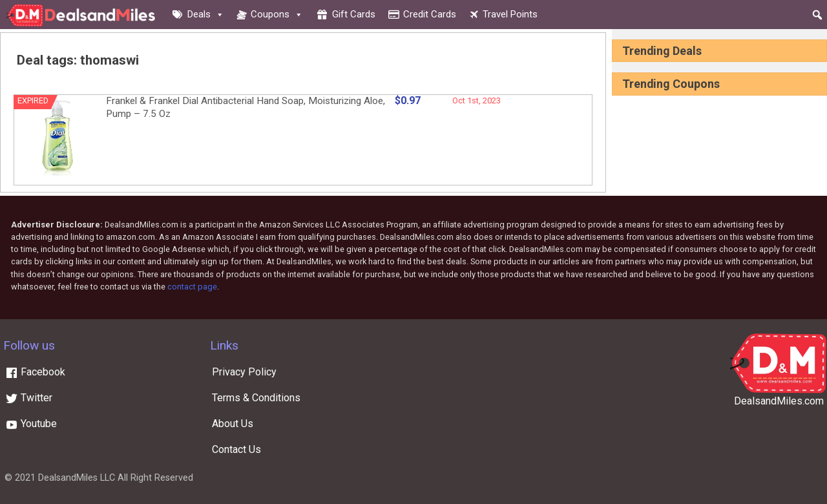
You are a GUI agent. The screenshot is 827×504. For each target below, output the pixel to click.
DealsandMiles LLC (77, 478)
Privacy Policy (244, 372)
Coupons (277, 14)
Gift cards (354, 14)
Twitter (29, 398)
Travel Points (510, 14)
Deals (206, 14)
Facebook (35, 372)
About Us (233, 424)
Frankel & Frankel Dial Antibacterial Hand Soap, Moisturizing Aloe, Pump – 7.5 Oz (246, 107)
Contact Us (236, 449)
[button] (817, 15)
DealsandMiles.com (779, 401)
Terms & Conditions (256, 398)
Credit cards (430, 14)
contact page (192, 287)
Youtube (31, 424)
